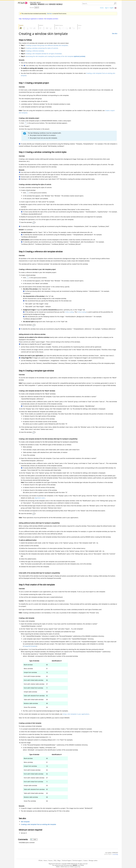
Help (20, 19)
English (112, 8)
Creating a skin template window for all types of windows (44, 54)
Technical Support (67, 860)
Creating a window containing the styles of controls (42, 48)
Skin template (25, 822)
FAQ (55, 860)
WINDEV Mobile (64, 867)
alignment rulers (40, 498)
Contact (85, 860)
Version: (32, 8)
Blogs (59, 860)
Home (102, 8)
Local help (115, 854)
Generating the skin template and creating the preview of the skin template (55, 56)
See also (115, 33)
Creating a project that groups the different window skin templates (47, 45)
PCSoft (40, 860)
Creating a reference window (35, 51)
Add (33, 839)
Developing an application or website (33, 19)
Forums (50, 860)
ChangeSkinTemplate (30, 646)
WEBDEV (58, 867)
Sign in (107, 8)
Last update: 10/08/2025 (112, 853)
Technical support (77, 860)
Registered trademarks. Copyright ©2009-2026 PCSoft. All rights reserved (68, 864)
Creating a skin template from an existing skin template (38, 824)
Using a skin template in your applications (76, 714)
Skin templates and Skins (51, 19)
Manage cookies (93, 860)
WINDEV (72, 867)
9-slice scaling (69, 312)
